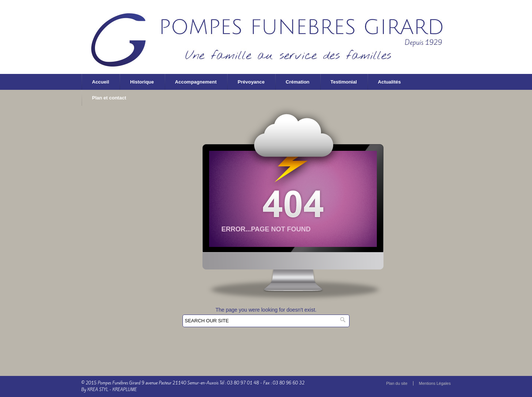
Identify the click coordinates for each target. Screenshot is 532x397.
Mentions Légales (435, 383)
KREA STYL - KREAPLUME (112, 390)
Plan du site (397, 383)
